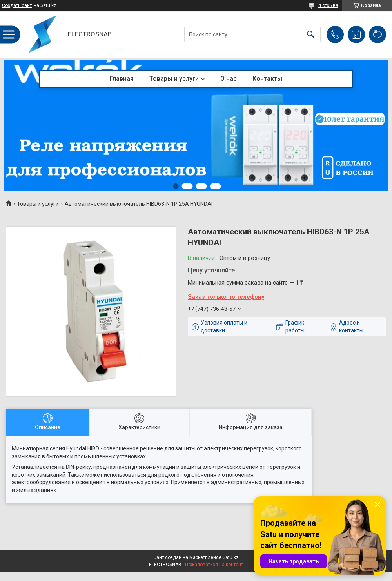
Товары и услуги (174, 79)
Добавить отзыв (377, 34)
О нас (229, 79)
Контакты (267, 79)
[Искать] (310, 34)
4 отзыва (328, 5)
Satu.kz (231, 557)
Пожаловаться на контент (214, 565)
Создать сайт (17, 5)
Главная (122, 79)
